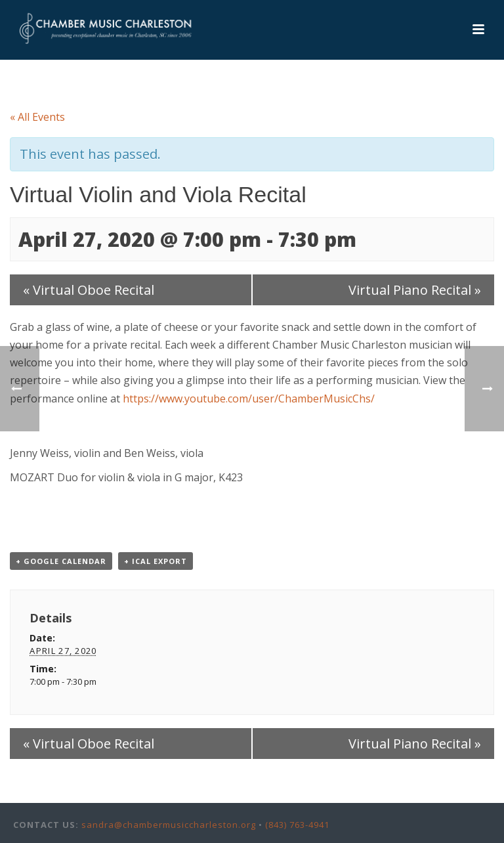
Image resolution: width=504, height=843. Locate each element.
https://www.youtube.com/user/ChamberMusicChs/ (249, 399)
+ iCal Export (156, 561)
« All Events (37, 117)
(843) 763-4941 (297, 825)
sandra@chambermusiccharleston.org (169, 825)
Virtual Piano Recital (415, 290)
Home (275, 79)
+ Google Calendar (61, 561)
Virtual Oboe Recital (89, 290)
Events (312, 79)
